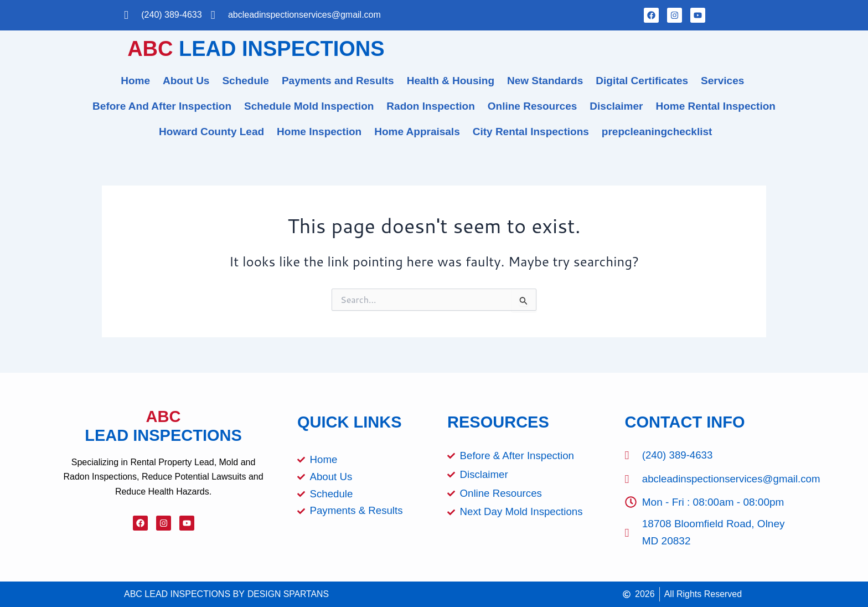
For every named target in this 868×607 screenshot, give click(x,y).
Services (722, 81)
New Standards (545, 81)
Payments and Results (338, 81)
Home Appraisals (417, 132)
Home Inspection (319, 132)
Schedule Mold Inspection (309, 106)
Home (135, 81)
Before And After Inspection (162, 106)
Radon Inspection (430, 106)
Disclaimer (616, 106)
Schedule (245, 81)
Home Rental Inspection (715, 106)
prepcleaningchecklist (657, 132)
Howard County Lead (211, 132)
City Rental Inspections (531, 132)
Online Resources (533, 106)
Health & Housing (451, 81)
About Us (186, 81)
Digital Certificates (642, 81)
